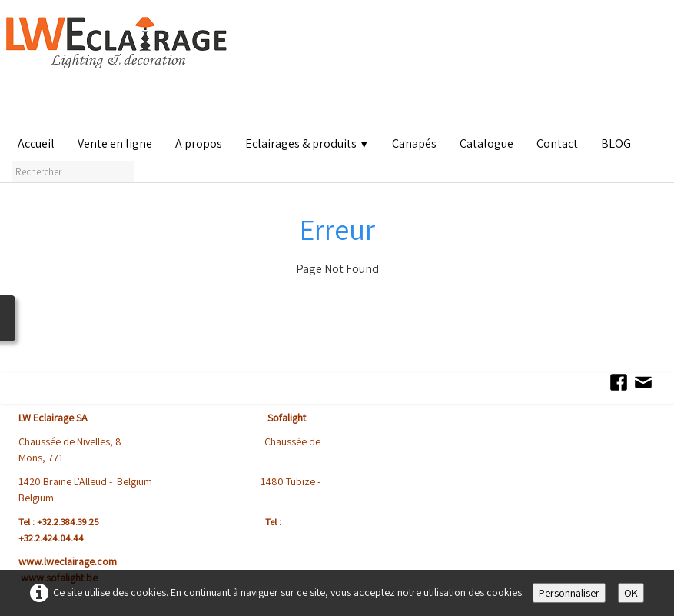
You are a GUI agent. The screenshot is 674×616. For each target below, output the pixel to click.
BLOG (616, 143)
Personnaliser (569, 593)
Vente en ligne (115, 143)
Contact (557, 143)
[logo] (120, 69)
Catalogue (486, 143)
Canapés (414, 143)
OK (631, 593)
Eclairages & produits (307, 143)
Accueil (36, 143)
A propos (199, 143)
